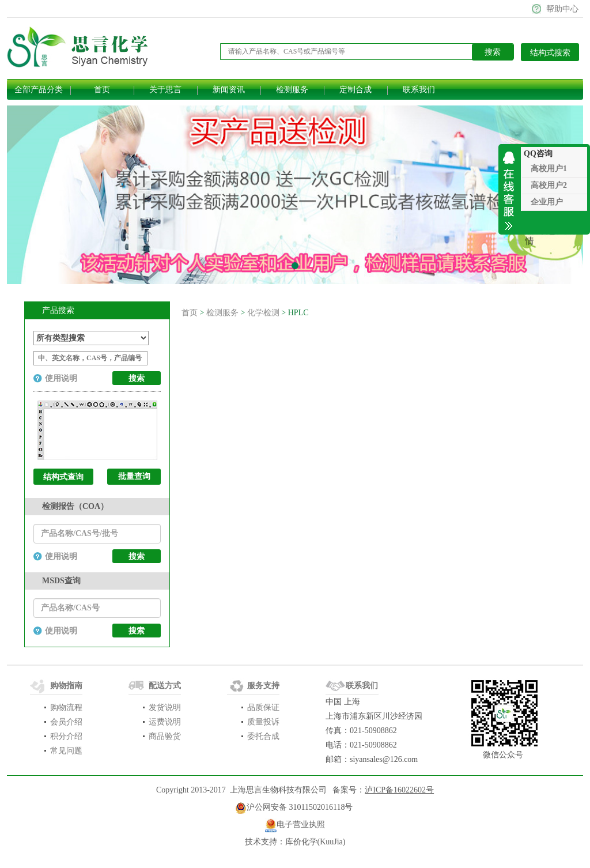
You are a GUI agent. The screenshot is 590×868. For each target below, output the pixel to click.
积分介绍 (66, 736)
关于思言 (165, 90)
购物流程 (66, 707)
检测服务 (292, 90)
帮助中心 (562, 9)
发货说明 (165, 707)
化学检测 (263, 313)
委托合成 (263, 736)
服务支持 (263, 686)
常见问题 (66, 751)
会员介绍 (66, 722)
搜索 (137, 556)
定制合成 (355, 90)
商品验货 (165, 736)
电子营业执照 (301, 824)
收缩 (509, 189)
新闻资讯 (229, 90)
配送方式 (165, 686)
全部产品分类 (39, 90)
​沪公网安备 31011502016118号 (294, 808)
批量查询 (134, 476)
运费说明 (165, 722)
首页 (102, 90)
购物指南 (66, 686)
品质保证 (263, 707)
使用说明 (61, 378)
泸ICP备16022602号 (399, 790)
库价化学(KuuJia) (315, 842)
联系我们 (419, 90)
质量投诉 (263, 722)
